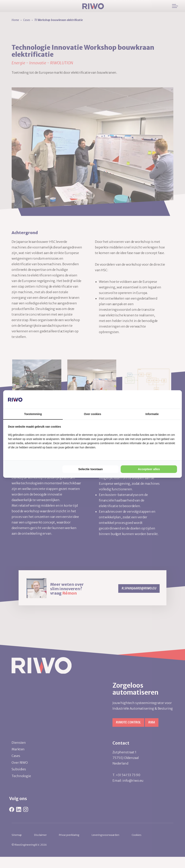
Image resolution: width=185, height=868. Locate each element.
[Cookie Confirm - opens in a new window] (162, 399)
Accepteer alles (149, 469)
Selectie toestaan (91, 469)
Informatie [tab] (152, 414)
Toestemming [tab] (33, 414)
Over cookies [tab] (92, 414)
